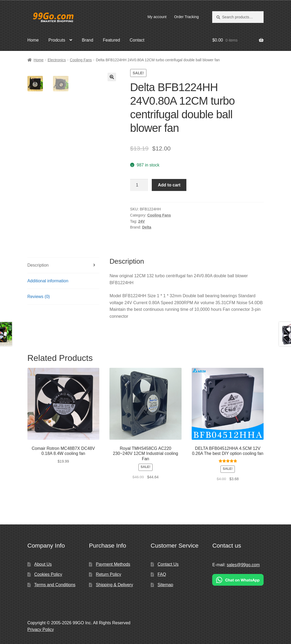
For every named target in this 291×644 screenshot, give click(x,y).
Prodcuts (57, 40)
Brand (87, 40)
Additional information (48, 281)
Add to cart (169, 185)
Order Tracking (187, 17)
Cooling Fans (81, 60)
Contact (137, 40)
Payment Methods (113, 564)
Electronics (57, 60)
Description (38, 265)
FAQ (162, 574)
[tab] (63, 265)
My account (157, 17)
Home (33, 40)
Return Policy (108, 574)
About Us (43, 564)
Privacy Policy (41, 629)
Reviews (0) (39, 297)
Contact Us (168, 564)
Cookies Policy (48, 574)
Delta (147, 227)
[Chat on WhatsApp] (238, 580)
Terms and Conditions (55, 585)
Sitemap (165, 585)
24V (142, 221)
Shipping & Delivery (114, 585)
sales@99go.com (243, 565)
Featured (112, 40)
